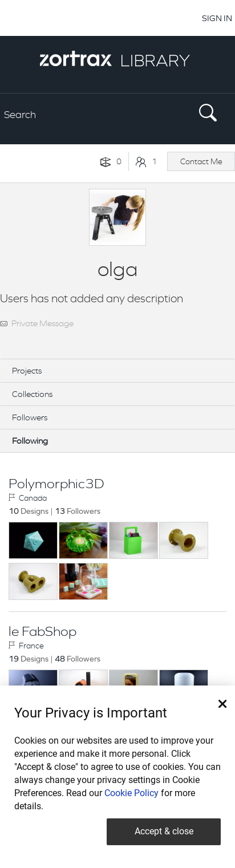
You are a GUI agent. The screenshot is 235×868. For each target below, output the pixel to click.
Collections (32, 394)
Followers (30, 417)
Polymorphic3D (56, 484)
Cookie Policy (131, 793)
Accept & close (164, 831)
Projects (27, 370)
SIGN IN (217, 18)
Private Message (42, 323)
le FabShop (42, 631)
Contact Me (201, 161)
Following (30, 441)
